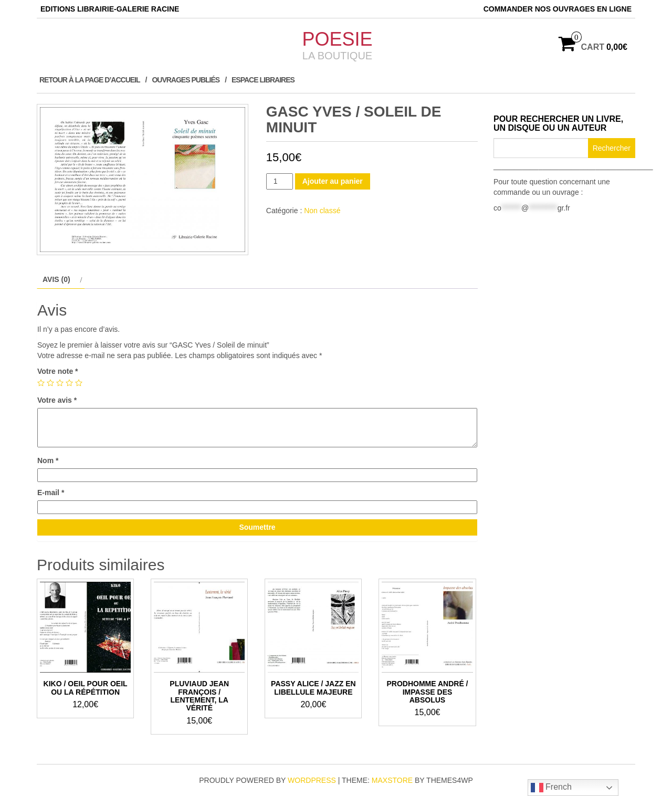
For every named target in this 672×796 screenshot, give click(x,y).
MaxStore (392, 780)
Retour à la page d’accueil (90, 80)
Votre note (58, 371)
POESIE (337, 39)
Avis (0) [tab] (56, 279)
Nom (48, 460)
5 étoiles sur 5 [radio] (79, 383)
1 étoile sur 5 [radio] (41, 383)
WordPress (312, 780)
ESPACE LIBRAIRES (263, 80)
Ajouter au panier (333, 181)
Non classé (322, 211)
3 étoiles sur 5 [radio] (60, 383)
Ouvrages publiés (186, 80)
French (551, 788)
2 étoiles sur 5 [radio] (50, 383)
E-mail (51, 493)
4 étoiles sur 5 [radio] (69, 383)
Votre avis (57, 400)
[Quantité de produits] (280, 181)
